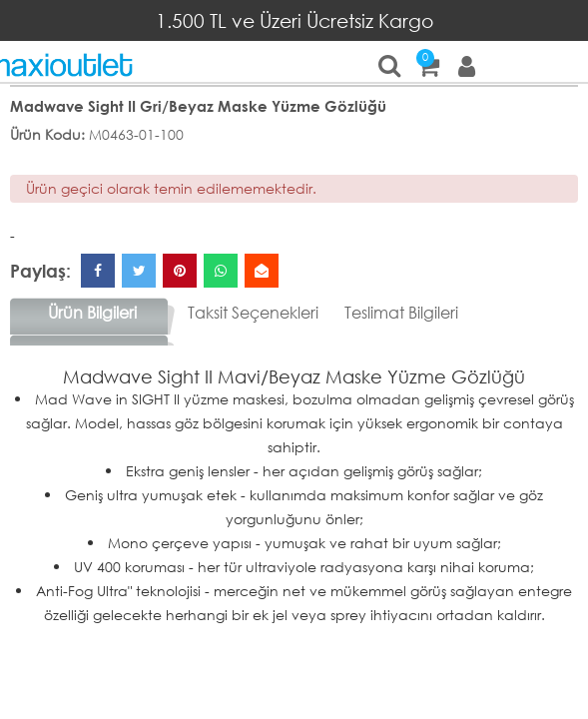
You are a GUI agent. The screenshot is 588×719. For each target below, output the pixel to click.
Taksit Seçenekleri (253, 312)
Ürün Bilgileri (92, 312)
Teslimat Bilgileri (401, 312)
